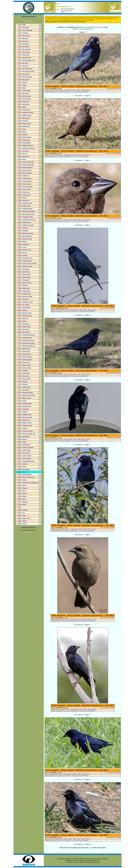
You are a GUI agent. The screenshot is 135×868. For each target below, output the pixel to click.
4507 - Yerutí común (24, 192)
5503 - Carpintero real (25, 222)
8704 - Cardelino (23, 464)
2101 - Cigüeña (23, 82)
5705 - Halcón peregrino (25, 236)
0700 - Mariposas (23, 502)
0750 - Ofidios (23, 505)
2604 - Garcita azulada (25, 96)
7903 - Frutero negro (24, 373)
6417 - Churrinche (24, 299)
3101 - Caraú (22, 129)
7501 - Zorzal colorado (25, 354)
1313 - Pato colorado (24, 52)
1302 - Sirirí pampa (24, 28)
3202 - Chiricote (23, 135)
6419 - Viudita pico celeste (26, 302)
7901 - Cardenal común (25, 368)
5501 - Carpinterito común (26, 217)
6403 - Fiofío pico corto (25, 283)
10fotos (40, 151)
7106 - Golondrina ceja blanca (27, 343)
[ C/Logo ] (61, 90)
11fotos (40, 25)
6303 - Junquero (23, 255)
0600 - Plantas (23, 494)
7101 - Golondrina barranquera (27, 335)
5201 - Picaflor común (25, 206)
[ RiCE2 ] (88, 90)
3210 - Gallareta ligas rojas (26, 146)
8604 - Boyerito (23, 439)
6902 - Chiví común (24, 332)
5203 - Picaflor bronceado (26, 209)
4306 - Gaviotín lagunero (25, 173)
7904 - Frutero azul (24, 376)
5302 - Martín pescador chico (27, 214)
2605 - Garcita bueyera (25, 99)
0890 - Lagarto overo (24, 518)
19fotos (40, 104)
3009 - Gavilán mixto (24, 126)
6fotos (40, 33)
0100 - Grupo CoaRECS (25, 474)
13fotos (40, 28)
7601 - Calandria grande (25, 360)
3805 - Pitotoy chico (24, 157)
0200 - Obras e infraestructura (27, 477)
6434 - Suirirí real (23, 319)
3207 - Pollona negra (24, 140)
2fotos (40, 52)
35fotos (40, 228)
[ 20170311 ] (118, 773)
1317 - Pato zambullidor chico (27, 60)
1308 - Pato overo (23, 41)
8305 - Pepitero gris (24, 420)
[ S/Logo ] (66, 90)
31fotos (40, 502)
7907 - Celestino (23, 384)
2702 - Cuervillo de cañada (26, 113)
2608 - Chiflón (23, 107)
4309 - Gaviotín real (24, 176)
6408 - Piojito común (24, 288)
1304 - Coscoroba (24, 33)
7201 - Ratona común (25, 349)
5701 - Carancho (23, 228)
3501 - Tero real (23, 154)
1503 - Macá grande (24, 80)
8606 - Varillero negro (25, 445)
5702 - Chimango (23, 231)
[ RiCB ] (70, 90)
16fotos (40, 368)
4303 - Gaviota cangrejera (26, 168)
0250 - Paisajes (23, 480)
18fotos (40, 39)
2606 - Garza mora (24, 102)
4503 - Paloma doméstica (26, 181)
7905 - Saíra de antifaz (25, 379)
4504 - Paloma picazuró (25, 184)
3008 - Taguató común (25, 124)
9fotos (40, 55)
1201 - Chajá (22, 25)
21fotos (40, 115)
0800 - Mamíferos (23, 510)
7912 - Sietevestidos (24, 390)
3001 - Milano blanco (24, 118)
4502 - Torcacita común (25, 179)
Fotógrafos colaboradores (29, 17)
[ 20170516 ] (118, 373)
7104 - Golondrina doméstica (27, 341)
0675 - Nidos (22, 499)
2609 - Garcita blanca (24, 110)
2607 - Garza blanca (24, 104)
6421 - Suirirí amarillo (25, 308)
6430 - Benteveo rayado (25, 316)
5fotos (40, 58)
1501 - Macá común (24, 74)
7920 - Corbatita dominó (25, 404)
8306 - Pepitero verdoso (25, 423)
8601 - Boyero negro (24, 437)
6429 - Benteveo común (25, 313)
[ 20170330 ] (112, 708)
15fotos (40, 88)
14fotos (40, 30)
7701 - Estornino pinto (25, 365)
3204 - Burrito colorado (25, 137)
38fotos (40, 491)
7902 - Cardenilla (23, 371)
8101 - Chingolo (23, 412)
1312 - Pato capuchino (25, 50)
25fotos (40, 126)
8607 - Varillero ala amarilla (26, 448)
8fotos (40, 36)
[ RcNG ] (79, 90)
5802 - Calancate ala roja (25, 239)
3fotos (40, 60)
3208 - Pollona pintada (25, 143)
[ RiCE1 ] (83, 90)
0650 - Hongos (23, 496)
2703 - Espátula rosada (25, 115)
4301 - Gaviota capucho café (26, 162)
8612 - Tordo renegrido (25, 459)
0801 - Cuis (22, 513)
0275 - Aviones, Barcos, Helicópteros (29, 483)
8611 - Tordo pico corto (25, 456)
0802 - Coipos (22, 516)
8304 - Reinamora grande (26, 417)
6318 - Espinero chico (25, 277)
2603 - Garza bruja (24, 93)
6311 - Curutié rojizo (24, 269)
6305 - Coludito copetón (25, 261)
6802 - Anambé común (25, 327)
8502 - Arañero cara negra (26, 431)
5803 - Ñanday (23, 242)
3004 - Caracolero (24, 121)
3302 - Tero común (24, 151)
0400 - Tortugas (23, 488)
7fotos (40, 159)
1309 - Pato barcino (24, 44)
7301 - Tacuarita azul (24, 351)
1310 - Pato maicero (24, 47)
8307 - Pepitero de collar (25, 426)
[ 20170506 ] (118, 438)
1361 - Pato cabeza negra (26, 69)
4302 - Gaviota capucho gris (26, 165)
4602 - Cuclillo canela (25, 195)
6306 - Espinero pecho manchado (28, 264)
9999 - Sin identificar (24, 470)
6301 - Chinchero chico (25, 250)
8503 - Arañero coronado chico (27, 434)
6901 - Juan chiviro (24, 330)
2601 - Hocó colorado (25, 91)
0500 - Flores (22, 491)
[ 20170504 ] (112, 528)
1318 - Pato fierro (23, 63)
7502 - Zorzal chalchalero (26, 357)
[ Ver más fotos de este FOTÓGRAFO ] (80, 92)
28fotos (40, 439)
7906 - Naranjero (23, 382)
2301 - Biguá (22, 88)
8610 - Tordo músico (24, 453)
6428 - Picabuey (23, 310)
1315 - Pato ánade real (25, 58)
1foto (40, 47)
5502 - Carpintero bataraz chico (27, 220)
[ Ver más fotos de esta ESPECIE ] (64, 92)
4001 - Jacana (22, 159)
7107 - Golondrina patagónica (27, 346)
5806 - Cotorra (23, 247)
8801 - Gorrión (23, 467)
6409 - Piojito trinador (25, 291)
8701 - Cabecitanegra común (27, 461)
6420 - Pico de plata (24, 305)
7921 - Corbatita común (25, 406)
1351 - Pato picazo (24, 66)
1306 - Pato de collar (24, 36)
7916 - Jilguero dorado (25, 398)
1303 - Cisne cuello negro (26, 30)
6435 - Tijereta (23, 321)
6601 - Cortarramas (24, 324)
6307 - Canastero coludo (25, 266)
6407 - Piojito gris (23, 286)
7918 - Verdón (22, 401)
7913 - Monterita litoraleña (26, 393)
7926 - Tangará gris (24, 409)
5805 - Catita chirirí (24, 244)
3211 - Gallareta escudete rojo (27, 148)
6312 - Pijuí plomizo (24, 272)
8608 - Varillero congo (25, 450)
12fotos (40, 250)
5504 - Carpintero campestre (26, 225)
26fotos (40, 170)
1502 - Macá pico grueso (25, 77)
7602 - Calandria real (24, 362)
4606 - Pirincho (23, 198)
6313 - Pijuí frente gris (25, 275)
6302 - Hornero (23, 253)
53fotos (40, 521)
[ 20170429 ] (112, 618)
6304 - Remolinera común (26, 258)
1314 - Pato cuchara (24, 55)
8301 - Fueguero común (25, 415)
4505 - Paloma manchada (26, 187)
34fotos (40, 242)
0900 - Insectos (23, 521)
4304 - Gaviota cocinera (25, 170)
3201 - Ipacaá (22, 132)
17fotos (40, 417)
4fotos (40, 74)
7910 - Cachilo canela (25, 387)
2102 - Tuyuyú (23, 85)
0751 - (20, 507)
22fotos (40, 406)
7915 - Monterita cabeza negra (27, 395)
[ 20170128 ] (118, 837)
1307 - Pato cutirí (23, 39)
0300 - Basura (22, 485)
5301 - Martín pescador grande (27, 211)
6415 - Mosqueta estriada (26, 297)
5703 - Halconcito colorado (26, 233)
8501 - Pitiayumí (23, 428)
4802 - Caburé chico (24, 201)
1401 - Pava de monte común (27, 71)
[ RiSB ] (74, 90)
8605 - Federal (23, 442)
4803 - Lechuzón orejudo (25, 203)
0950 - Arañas (22, 524)
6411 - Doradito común (25, 294)
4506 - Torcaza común (25, 190)
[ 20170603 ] (118, 89)
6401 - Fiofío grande (24, 280)
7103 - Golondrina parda (25, 338)
